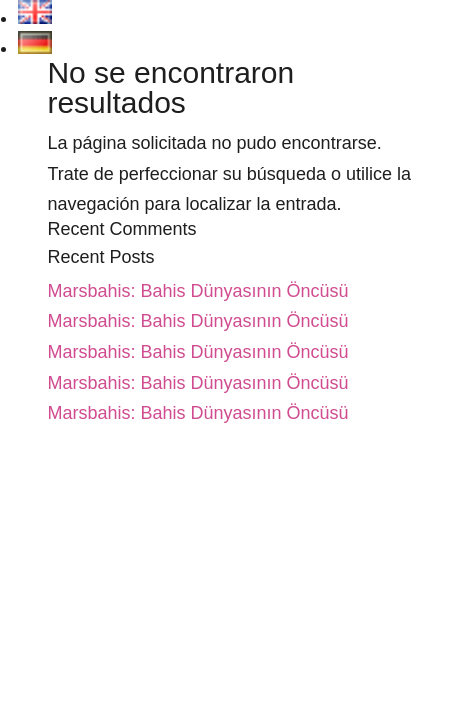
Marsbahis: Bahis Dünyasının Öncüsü (197, 291)
